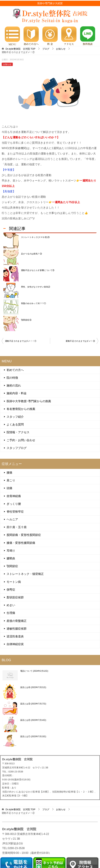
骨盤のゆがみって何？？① (34, 303)
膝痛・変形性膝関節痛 (21, 543)
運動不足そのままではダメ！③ (80, 341)
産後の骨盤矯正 (17, 621)
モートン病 (14, 582)
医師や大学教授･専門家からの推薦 (29, 401)
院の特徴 (12, 378)
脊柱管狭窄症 (15, 512)
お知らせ (7, 64)
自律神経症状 (15, 644)
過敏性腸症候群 (17, 629)
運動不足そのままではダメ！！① (21, 341)
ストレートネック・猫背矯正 (25, 574)
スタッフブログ (17, 448)
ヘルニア (12, 519)
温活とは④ (33, 687)
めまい (11, 605)
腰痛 (9, 473)
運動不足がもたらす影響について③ (38, 270)
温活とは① (33, 736)
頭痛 (9, 488)
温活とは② (33, 720)
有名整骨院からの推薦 (21, 409)
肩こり (11, 480)
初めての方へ (15, 370)
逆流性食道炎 (15, 636)
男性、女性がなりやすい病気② (36, 287)
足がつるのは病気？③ (31, 254)
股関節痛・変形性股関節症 (24, 535)
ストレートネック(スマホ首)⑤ (35, 237)
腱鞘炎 (11, 558)
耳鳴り (11, 551)
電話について (34, 671)
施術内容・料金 (17, 393)
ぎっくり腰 (14, 504)
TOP (20, 49)
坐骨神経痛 (14, 496)
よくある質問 (15, 425)
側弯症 (11, 590)
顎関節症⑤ (26, 320)
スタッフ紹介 (15, 417)
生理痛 (11, 613)
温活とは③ (33, 704)
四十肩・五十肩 (17, 527)
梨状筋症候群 (15, 597)
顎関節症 (12, 566)
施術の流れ (14, 386)
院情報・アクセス (18, 432)
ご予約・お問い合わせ (21, 440)
